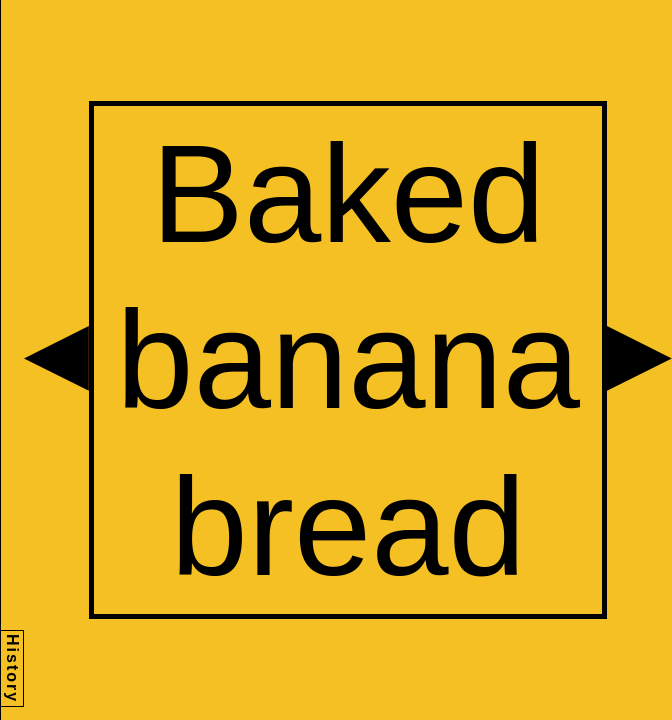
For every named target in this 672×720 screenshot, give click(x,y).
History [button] (12, 668)
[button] (56, 358)
